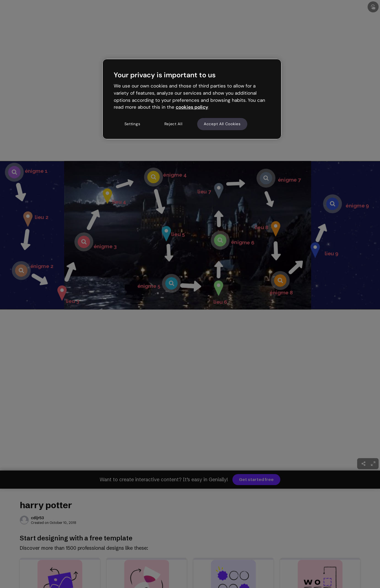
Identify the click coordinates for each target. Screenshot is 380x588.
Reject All (173, 124)
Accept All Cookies (222, 124)
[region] (192, 99)
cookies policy (192, 107)
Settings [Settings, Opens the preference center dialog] (132, 124)
